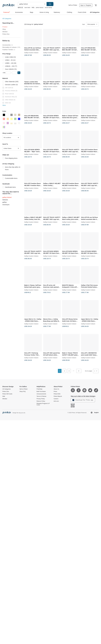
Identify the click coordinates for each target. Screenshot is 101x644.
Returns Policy (41, 401)
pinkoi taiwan (40, 8)
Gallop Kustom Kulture (31, 53)
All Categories (7, 19)
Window (5, 32)
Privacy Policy (41, 399)
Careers (56, 399)
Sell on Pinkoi (73, 5)
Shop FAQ (23, 391)
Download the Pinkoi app (83, 400)
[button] (19, 73)
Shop (4, 29)
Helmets (5, 200)
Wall (4, 396)
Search (50, 4)
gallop (4, 202)
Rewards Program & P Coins (43, 404)
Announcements (41, 394)
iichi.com (56, 401)
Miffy (33, 8)
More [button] (4, 105)
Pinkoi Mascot (58, 396)
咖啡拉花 (20, 8)
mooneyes (6, 205)
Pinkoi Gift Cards (7, 394)
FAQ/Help (39, 389)
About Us (56, 389)
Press (55, 391)
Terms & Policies (41, 396)
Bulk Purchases (41, 391)
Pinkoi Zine (6, 34)
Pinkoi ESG (57, 394)
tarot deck (27, 8)
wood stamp (48, 8)
